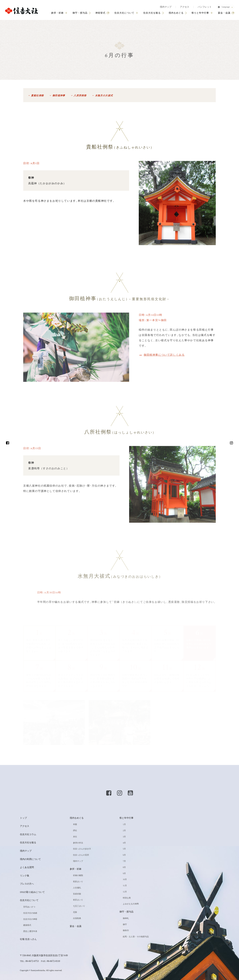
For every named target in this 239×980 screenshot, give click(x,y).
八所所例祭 (80, 96)
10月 (125, 879)
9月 (124, 873)
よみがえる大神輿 (131, 904)
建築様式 (27, 925)
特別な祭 (127, 898)
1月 (124, 824)
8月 (124, 867)
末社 (75, 837)
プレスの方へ (27, 884)
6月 (124, 855)
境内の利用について (30, 859)
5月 (124, 849)
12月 (125, 892)
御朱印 (126, 930)
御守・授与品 (80, 13)
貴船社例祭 (37, 96)
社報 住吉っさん (28, 939)
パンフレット (205, 7)
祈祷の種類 (78, 875)
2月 (124, 830)
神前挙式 (100, 13)
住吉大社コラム (28, 834)
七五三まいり (79, 906)
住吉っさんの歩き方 (82, 849)
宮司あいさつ (29, 907)
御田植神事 (59, 96)
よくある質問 (27, 867)
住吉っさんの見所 (81, 855)
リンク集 (25, 876)
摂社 (75, 830)
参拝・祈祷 (59, 13)
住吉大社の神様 (30, 919)
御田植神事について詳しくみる (164, 355)
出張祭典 (77, 918)
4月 (124, 843)
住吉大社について (126, 13)
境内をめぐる (176, 13)
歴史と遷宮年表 (30, 931)
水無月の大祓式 (104, 96)
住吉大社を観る (152, 13)
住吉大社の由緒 (30, 913)
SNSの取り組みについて (32, 892)
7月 (124, 861)
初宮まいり (78, 900)
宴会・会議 (224, 13)
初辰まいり (78, 882)
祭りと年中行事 (202, 13)
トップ (23, 818)
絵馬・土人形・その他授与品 (136, 937)
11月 (125, 886)
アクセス (185, 7)
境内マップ (166, 7)
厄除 (75, 912)
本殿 (75, 824)
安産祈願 (77, 894)
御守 (125, 924)
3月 (124, 837)
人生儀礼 (77, 888)
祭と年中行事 (126, 818)
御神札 (126, 918)
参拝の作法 (78, 843)
